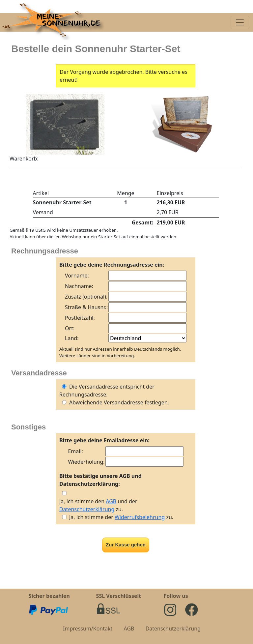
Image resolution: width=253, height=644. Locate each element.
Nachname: (79, 286)
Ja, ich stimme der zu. (121, 517)
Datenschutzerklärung (87, 509)
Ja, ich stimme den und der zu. (98, 505)
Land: (72, 338)
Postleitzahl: (80, 318)
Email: (75, 451)
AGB (111, 501)
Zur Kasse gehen (126, 545)
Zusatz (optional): (86, 297)
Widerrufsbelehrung (140, 517)
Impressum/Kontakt (88, 629)
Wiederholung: (86, 462)
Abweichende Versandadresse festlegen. (114, 402)
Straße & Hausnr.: (86, 307)
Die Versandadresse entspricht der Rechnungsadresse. (107, 391)
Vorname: (77, 276)
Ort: (70, 328)
